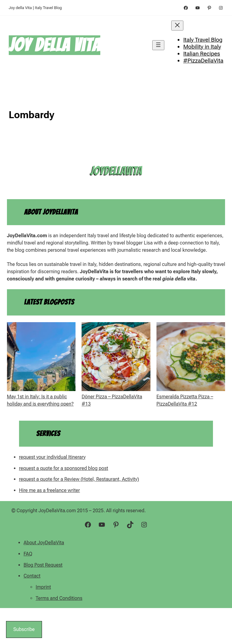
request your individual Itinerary (52, 457)
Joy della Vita (55, 45)
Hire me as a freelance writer (50, 490)
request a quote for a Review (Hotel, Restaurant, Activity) (79, 479)
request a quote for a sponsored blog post (64, 468)
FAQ (28, 554)
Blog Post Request (43, 565)
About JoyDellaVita (44, 543)
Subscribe (24, 629)
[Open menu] (158, 45)
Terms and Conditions (59, 598)
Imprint (43, 587)
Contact (32, 576)
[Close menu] (177, 26)
